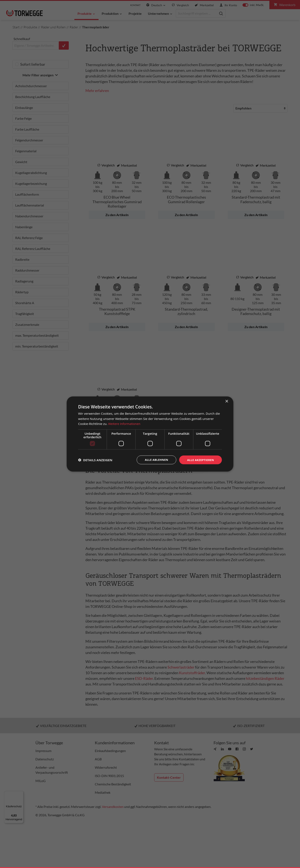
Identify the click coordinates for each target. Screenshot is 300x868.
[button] (95, 460)
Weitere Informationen (125, 423)
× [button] (227, 401)
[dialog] (150, 434)
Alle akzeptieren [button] (200, 460)
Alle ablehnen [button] (154, 460)
